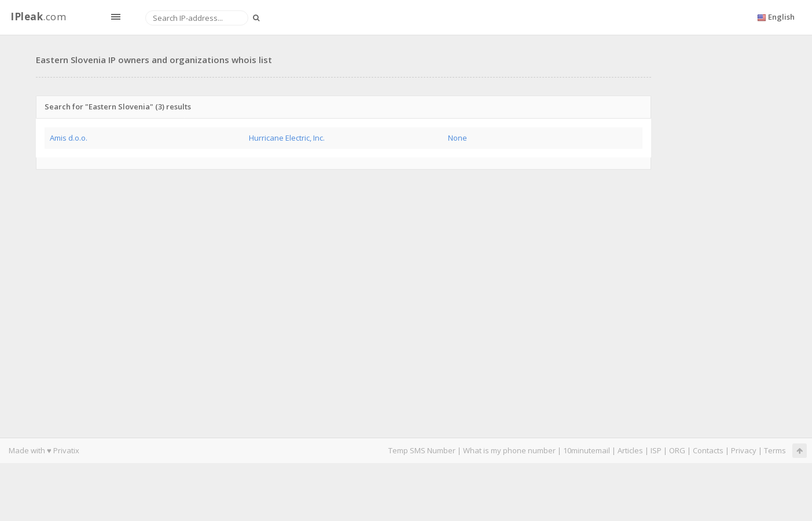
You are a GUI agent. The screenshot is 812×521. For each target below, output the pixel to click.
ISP (656, 450)
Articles (630, 450)
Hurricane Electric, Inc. (287, 138)
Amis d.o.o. (69, 138)
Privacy (744, 450)
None (458, 138)
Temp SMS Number (422, 450)
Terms (775, 450)
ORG (677, 450)
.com (38, 16)
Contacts (708, 450)
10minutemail (587, 450)
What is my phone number (509, 450)
